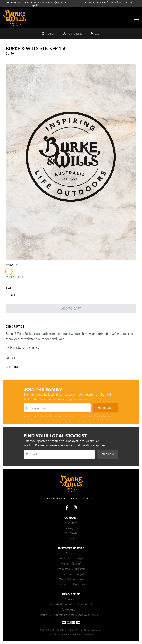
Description (16, 326)
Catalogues (71, 528)
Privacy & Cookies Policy (71, 584)
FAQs (71, 538)
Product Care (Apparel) (71, 569)
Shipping (13, 367)
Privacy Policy (102, 416)
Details (12, 358)
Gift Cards (71, 533)
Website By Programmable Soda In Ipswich (71, 634)
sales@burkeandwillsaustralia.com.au (71, 604)
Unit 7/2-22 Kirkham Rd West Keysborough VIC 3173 (71, 615)
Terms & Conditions (71, 579)
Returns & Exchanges (71, 558)
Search (108, 454)
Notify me (106, 408)
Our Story (71, 523)
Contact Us (71, 599)
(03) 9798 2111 (71, 609)
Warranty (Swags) (71, 563)
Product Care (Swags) (71, 574)
